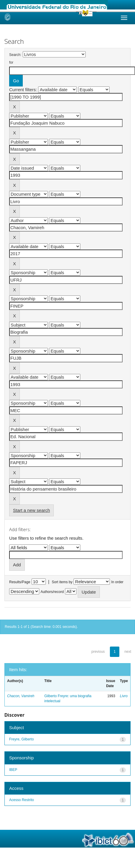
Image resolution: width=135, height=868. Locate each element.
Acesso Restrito (22, 800)
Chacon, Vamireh (21, 696)
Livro (124, 696)
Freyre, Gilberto (21, 739)
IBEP (13, 770)
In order (117, 582)
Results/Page (20, 582)
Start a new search (31, 510)
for (11, 62)
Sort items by (62, 582)
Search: (15, 55)
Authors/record (52, 592)
